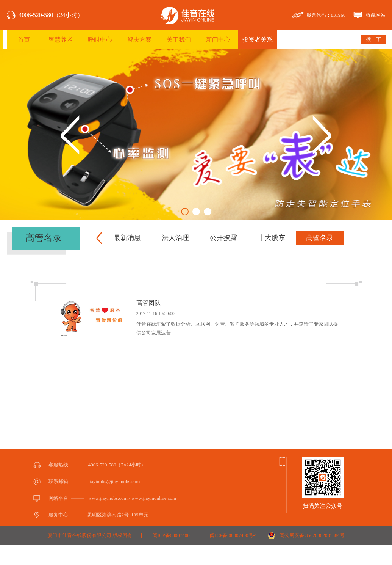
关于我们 (179, 40)
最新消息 (127, 238)
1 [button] (185, 212)
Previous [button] (70, 135)
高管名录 (320, 238)
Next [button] (322, 135)
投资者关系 (258, 40)
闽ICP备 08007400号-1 (233, 535)
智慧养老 (61, 40)
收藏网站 (376, 15)
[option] (196, 135)
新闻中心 (218, 40)
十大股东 (272, 238)
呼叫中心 (100, 40)
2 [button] (196, 212)
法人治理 (175, 238)
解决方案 (139, 40)
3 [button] (208, 212)
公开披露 (223, 238)
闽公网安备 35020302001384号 (312, 535)
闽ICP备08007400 (171, 535)
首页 (24, 40)
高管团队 (148, 303)
